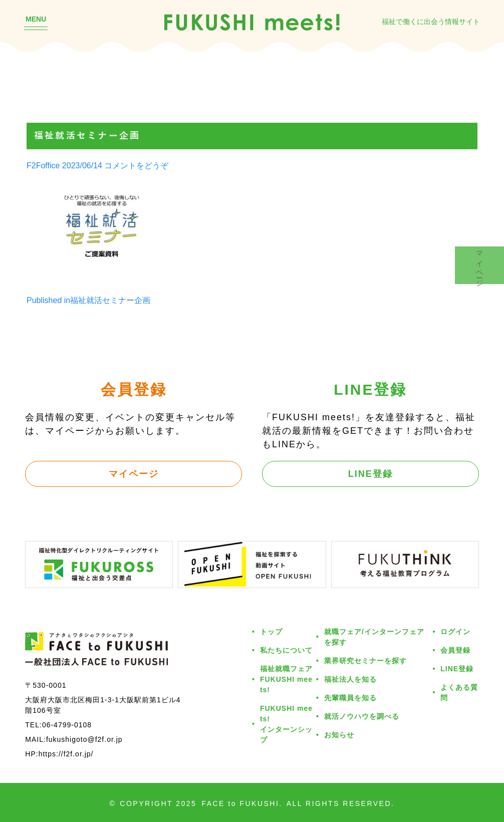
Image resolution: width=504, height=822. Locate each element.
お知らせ (339, 735)
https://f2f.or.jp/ (66, 754)
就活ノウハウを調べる (362, 716)
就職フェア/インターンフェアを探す (374, 637)
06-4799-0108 (67, 725)
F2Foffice (43, 165)
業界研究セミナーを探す (365, 660)
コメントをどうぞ (136, 165)
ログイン (455, 631)
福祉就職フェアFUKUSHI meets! (286, 679)
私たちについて (286, 650)
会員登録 (455, 650)
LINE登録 (370, 473)
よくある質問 (459, 692)
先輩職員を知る (350, 698)
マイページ (134, 473)
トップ (271, 631)
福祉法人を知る (350, 679)
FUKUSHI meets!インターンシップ (286, 724)
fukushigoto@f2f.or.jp (84, 739)
